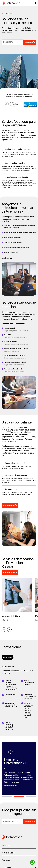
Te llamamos (28, 42)
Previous (4, 629)
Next (9, 629)
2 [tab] (19, 797)
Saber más (5, 620)
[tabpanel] (19, 768)
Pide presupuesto (9, 505)
